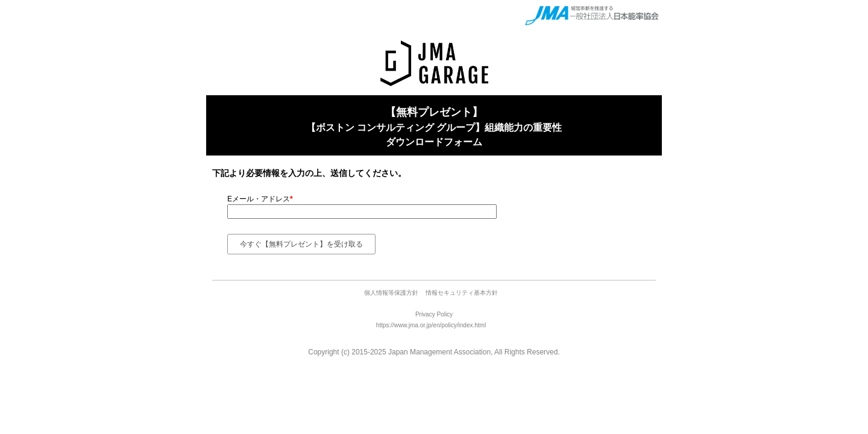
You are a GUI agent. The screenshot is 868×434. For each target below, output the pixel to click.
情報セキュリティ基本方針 (462, 293)
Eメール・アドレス (260, 199)
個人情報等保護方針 (392, 293)
